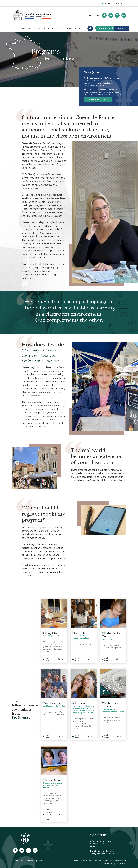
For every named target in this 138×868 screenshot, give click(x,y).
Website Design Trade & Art (114, 864)
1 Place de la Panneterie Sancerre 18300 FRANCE (101, 844)
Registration (115, 29)
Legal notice (17, 861)
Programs (27, 29)
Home (16, 29)
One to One (80, 635)
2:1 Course (79, 705)
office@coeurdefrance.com (114, 3)
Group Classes (52, 635)
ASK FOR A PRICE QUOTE (98, 101)
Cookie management (34, 861)
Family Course (52, 705)
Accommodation (42, 29)
